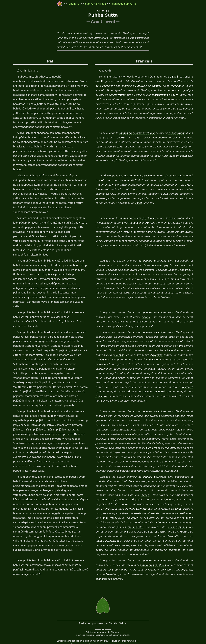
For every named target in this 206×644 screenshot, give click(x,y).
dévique (135, 299)
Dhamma (74, 4)
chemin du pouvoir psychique (169, 90)
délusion (138, 341)
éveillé (99, 81)
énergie (101, 138)
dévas (165, 303)
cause (150, 81)
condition (180, 81)
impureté (179, 542)
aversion (156, 332)
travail (76, 636)
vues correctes (120, 504)
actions (112, 472)
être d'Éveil (174, 77)
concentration (108, 95)
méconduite (171, 472)
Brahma (122, 284)
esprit (176, 156)
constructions (151, 95)
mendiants (175, 86)
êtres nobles (184, 477)
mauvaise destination (141, 491)
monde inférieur (170, 491)
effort (166, 95)
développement (105, 86)
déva (118, 459)
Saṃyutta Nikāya (95, 4)
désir (130, 95)
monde (109, 284)
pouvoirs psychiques (148, 252)
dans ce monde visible (110, 542)
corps (140, 486)
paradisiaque (146, 513)
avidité (178, 323)
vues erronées (120, 481)
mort (160, 486)
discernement (124, 547)
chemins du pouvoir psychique (139, 86)
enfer (192, 491)
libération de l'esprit (151, 542)
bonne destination (106, 513)
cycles (111, 411)
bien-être (125, 425)
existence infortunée (108, 491)
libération (101, 547)
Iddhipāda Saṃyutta (124, 4)
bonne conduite (149, 495)
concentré (128, 369)
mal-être (143, 425)
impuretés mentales (145, 538)
